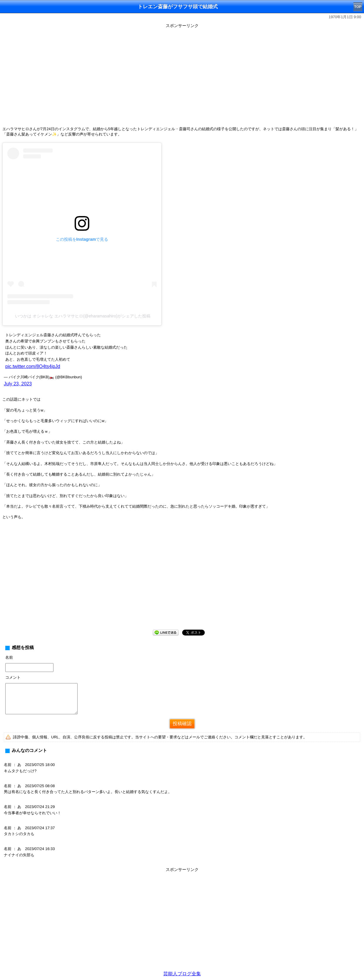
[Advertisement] (182, 579)
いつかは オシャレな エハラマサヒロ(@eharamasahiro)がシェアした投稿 (83, 316)
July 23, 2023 (18, 384)
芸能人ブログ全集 (182, 974)
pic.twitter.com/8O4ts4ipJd (33, 366)
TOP (358, 7)
